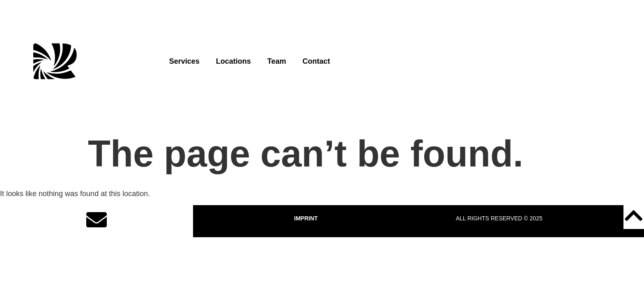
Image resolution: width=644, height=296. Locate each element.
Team (277, 61)
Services (184, 61)
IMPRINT (306, 218)
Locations (233, 61)
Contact (316, 61)
